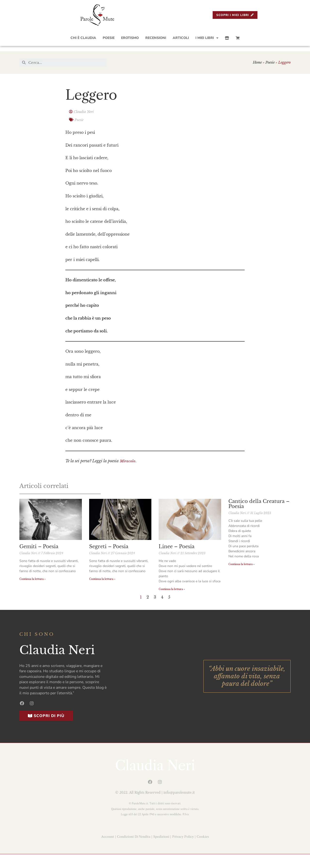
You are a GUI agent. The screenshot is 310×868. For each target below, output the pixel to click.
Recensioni (156, 38)
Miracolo (128, 460)
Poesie (109, 38)
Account (108, 835)
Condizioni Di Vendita (134, 835)
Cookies (203, 835)
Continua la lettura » (32, 579)
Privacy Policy (183, 835)
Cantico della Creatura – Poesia (259, 502)
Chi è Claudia (83, 38)
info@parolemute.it (179, 792)
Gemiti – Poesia (39, 546)
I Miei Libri (207, 38)
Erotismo (130, 38)
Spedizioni (161, 835)
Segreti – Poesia (109, 546)
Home (257, 62)
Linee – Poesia (177, 546)
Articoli (181, 38)
